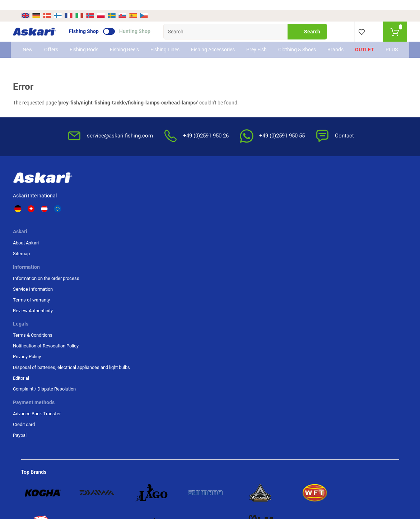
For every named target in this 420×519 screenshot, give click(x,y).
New (32, 44)
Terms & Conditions (266, 193)
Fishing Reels (121, 44)
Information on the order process (183, 193)
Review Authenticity (170, 225)
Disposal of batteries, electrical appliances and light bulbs (272, 238)
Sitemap (105, 204)
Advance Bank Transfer (335, 193)
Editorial (255, 255)
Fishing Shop (92, 22)
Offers (55, 44)
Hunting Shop (143, 22)
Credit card (322, 204)
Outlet (360, 44)
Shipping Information (45, 480)
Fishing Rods (82, 44)
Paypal (318, 214)
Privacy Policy (261, 221)
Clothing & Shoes (287, 44)
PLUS (387, 44)
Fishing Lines (160, 44)
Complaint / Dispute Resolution (267, 269)
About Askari (110, 193)
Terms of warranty (168, 214)
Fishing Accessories (204, 44)
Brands (331, 44)
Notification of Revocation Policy (273, 207)
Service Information (170, 204)
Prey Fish (249, 44)
